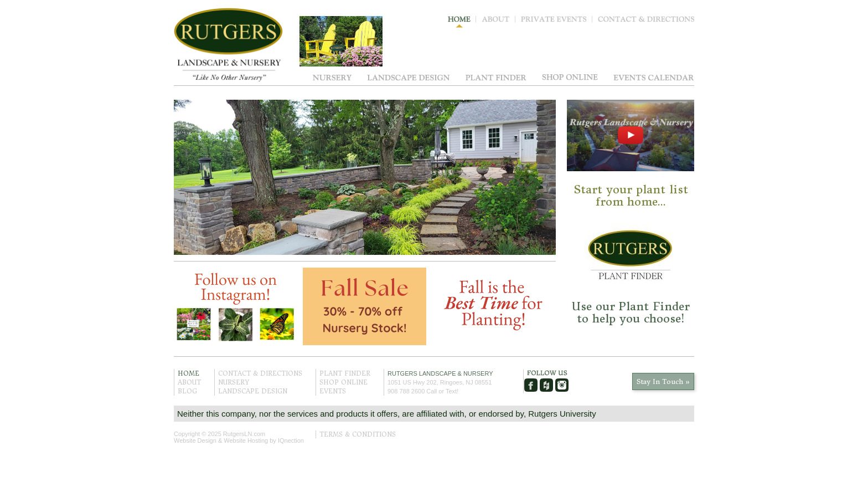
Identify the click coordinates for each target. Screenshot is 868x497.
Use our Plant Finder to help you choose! (631, 312)
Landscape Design (409, 77)
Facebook (531, 385)
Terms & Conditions (358, 434)
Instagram (562, 385)
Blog (187, 391)
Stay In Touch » (663, 381)
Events (654, 77)
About (498, 22)
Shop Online (570, 77)
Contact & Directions (646, 22)
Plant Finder (496, 77)
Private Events (557, 22)
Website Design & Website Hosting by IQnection (239, 440)
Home (462, 22)
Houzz (546, 385)
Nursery (332, 77)
